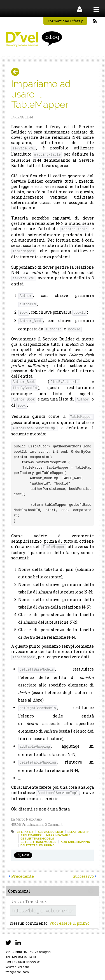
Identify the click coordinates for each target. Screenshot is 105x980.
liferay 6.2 (25, 832)
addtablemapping (75, 842)
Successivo (83, 876)
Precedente (23, 876)
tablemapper (31, 835)
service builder (50, 832)
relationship (78, 832)
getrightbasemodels (38, 842)
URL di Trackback (28, 901)
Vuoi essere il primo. (70, 923)
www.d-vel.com (17, 967)
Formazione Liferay (65, 21)
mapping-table (58, 835)
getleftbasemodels (37, 839)
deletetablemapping (38, 845)
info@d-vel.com (17, 972)
